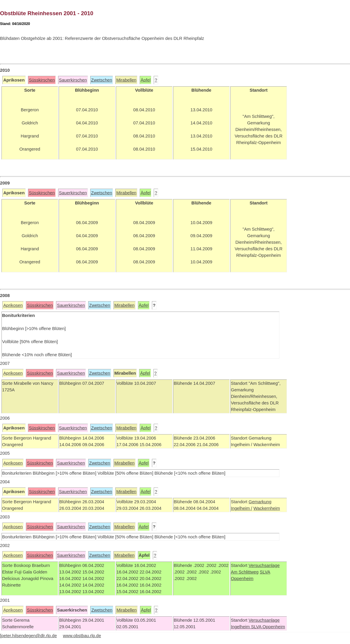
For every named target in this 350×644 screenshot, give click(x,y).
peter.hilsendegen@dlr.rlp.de (29, 636)
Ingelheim (241, 627)
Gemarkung (260, 502)
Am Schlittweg (245, 572)
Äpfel (146, 80)
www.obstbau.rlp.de (82, 636)
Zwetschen (102, 80)
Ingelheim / (242, 508)
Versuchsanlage (264, 565)
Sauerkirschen (73, 80)
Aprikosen (13, 305)
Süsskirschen (42, 80)
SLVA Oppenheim (268, 627)
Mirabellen (126, 80)
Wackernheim (267, 508)
